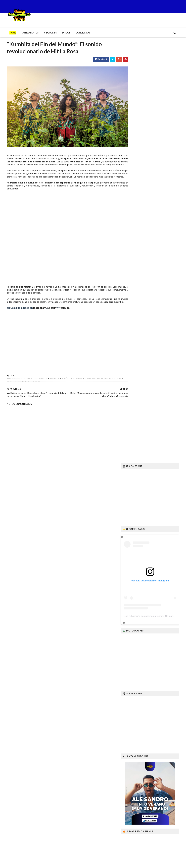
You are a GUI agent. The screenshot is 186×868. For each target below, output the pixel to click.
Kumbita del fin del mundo (91, 385)
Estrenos (48, 385)
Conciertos (76, 33)
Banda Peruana (8, 385)
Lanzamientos (23, 33)
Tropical (32, 388)
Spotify (45, 314)
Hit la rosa (70, 385)
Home (6, 33)
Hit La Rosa (87, 156)
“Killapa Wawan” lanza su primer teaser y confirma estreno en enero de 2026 (164, 782)
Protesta (7, 388)
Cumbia (21, 385)
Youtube (58, 314)
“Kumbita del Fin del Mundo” (82, 159)
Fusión (58, 385)
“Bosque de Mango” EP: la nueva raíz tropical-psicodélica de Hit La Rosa (165, 746)
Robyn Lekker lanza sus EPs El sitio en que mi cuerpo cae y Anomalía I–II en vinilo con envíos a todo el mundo (164, 764)
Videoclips (44, 33)
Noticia (110, 385)
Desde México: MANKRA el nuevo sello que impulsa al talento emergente (161, 814)
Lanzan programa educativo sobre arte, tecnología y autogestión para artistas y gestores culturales (163, 847)
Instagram (33, 314)
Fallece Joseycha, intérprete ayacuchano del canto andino (162, 728)
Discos (59, 33)
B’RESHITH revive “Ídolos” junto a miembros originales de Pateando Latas (163, 831)
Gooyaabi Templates (55, 863)
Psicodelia (19, 388)
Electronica (34, 385)
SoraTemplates (20, 863)
